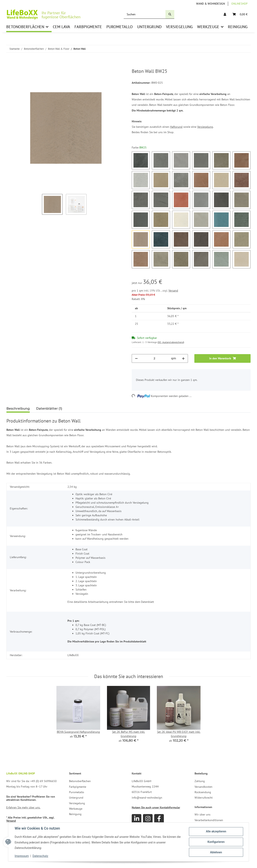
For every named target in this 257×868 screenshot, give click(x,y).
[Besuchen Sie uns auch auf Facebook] (159, 819)
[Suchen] (145, 14)
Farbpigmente (78, 787)
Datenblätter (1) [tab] (49, 409)
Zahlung (200, 781)
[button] (225, 14)
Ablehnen (216, 852)
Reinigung (75, 814)
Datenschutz (40, 856)
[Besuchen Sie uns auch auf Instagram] (148, 819)
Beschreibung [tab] (18, 409)
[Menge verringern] (136, 358)
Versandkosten (203, 787)
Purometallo (77, 792)
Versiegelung (205, 127)
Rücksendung (203, 792)
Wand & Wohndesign (211, 4)
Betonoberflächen (80, 781)
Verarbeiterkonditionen (209, 820)
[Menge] (154, 358)
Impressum (22, 856)
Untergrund (76, 798)
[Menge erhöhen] (183, 358)
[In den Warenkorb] (10, 66)
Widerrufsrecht (204, 798)
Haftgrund (176, 127)
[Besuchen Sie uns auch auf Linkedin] (137, 819)
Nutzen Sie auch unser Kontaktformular (156, 807)
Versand (173, 291)
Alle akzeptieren (216, 831)
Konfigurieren (216, 842)
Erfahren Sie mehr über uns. (23, 807)
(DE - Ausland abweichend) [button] (171, 342)
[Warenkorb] (240, 14)
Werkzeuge (76, 809)
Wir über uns (202, 814)
